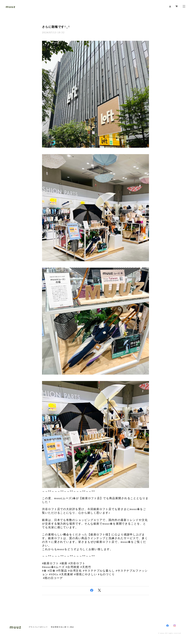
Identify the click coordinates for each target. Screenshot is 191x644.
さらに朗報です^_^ (56, 27)
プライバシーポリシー (38, 627)
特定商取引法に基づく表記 (62, 627)
